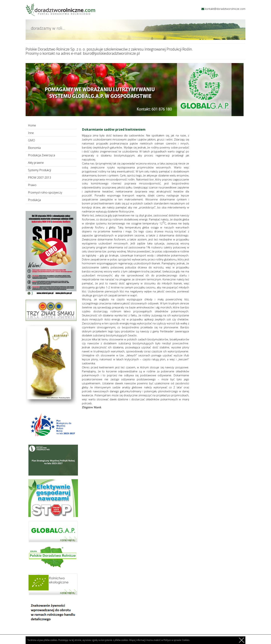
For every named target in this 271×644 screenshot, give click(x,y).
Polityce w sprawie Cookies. (177, 640)
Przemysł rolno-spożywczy (45, 192)
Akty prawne (36, 163)
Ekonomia (34, 148)
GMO (32, 140)
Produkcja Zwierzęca (42, 155)
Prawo (32, 185)
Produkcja (34, 200)
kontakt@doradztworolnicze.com (225, 9)
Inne (31, 133)
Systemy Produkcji (40, 170)
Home (32, 125)
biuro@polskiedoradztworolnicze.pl (111, 53)
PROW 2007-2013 (40, 178)
